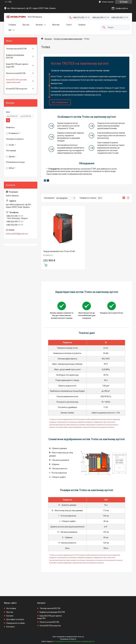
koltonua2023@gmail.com (17, 234)
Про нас (26, 25)
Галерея (82, 25)
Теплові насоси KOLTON (16, 49)
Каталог (39, 25)
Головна (12, 25)
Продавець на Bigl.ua (68, 639)
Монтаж (56, 25)
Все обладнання (60, 102)
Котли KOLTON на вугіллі (17, 89)
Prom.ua (81, 637)
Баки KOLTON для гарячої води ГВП (17, 65)
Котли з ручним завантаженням (68, 39)
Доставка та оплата (15, 619)
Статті (69, 25)
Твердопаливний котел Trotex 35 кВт (59, 251)
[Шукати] (104, 27)
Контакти (10, 627)
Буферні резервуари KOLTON (15, 56)
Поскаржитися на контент (63, 641)
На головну (11, 608)
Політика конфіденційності (84, 641)
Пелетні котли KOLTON (16, 73)
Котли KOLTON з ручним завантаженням (16, 81)
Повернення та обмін (16, 623)
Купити (46, 265)
